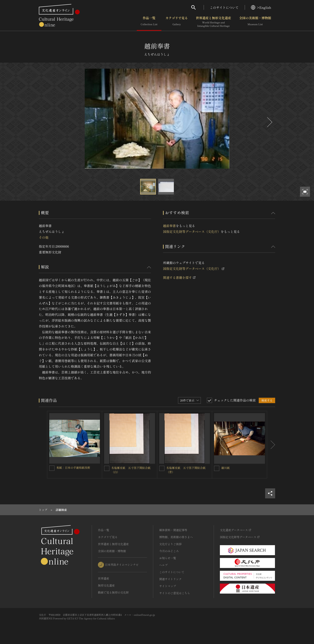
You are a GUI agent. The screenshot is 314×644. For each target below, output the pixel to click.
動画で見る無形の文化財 (113, 592)
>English (261, 7)
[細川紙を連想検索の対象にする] (217, 468)
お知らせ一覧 (168, 558)
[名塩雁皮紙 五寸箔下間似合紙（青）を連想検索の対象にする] (162, 468)
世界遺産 (104, 578)
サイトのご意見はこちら (175, 593)
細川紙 (225, 468)
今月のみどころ (169, 551)
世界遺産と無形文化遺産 (213, 22)
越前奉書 (169, 226)
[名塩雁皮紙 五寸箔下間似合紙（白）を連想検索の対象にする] (107, 468)
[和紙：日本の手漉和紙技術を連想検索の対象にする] (52, 468)
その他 (44, 237)
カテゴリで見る (177, 22)
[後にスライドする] (269, 122)
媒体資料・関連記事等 (173, 530)
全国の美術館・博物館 (255, 22)
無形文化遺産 (106, 585)
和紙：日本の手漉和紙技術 (73, 468)
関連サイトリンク (170, 579)
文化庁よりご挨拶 (170, 544)
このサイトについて (224, 7)
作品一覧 (149, 22)
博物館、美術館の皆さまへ (176, 537)
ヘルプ (163, 565)
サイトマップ (168, 586)
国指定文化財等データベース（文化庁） (192, 231)
